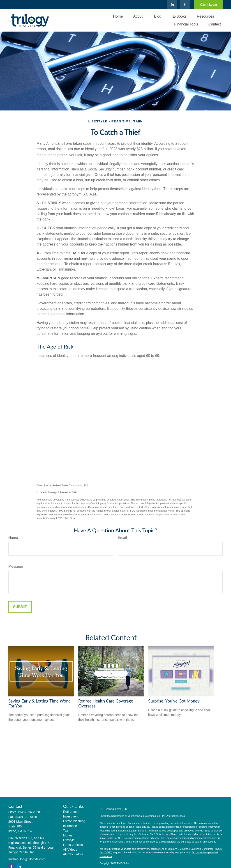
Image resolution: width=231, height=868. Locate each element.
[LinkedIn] (172, 5)
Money (68, 835)
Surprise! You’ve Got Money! (174, 701)
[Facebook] (185, 5)
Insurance (70, 826)
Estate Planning (74, 821)
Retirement (71, 812)
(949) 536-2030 (29, 812)
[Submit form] (20, 607)
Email (122, 538)
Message (16, 566)
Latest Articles (73, 845)
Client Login (208, 5)
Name (13, 538)
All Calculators (73, 854)
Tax (66, 831)
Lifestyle (69, 840)
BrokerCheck (178, 816)
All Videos (70, 850)
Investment (71, 816)
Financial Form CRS (116, 809)
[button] (118, 16)
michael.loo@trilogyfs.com (27, 859)
